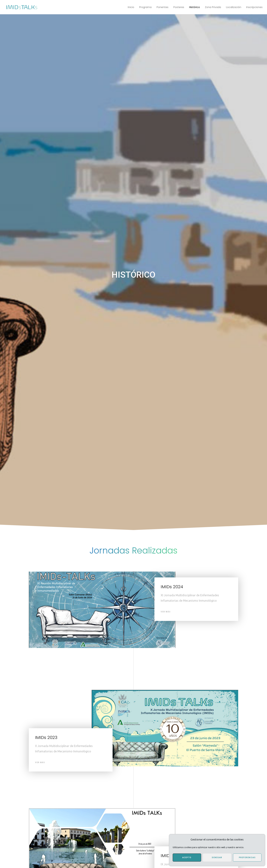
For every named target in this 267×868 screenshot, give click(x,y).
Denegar (217, 858)
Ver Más (166, 612)
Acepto (187, 858)
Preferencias (247, 858)
